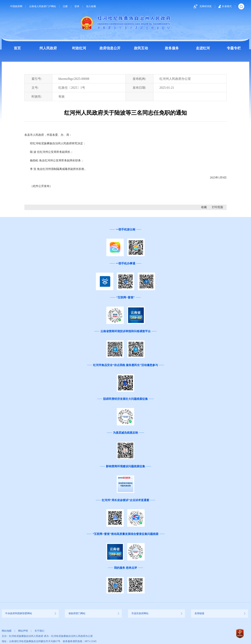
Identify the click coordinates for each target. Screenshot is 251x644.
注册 (65, 6)
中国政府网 (16, 6)
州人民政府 (48, 48)
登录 (77, 6)
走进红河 (203, 48)
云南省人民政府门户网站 (43, 6)
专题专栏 (234, 48)
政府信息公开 (110, 48)
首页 (17, 48)
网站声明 (23, 631)
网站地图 (7, 631)
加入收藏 (91, 6)
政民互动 (141, 48)
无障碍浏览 (202, 7)
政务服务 (172, 48)
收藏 (204, 207)
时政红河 (79, 48)
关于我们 (39, 631)
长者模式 (225, 6)
